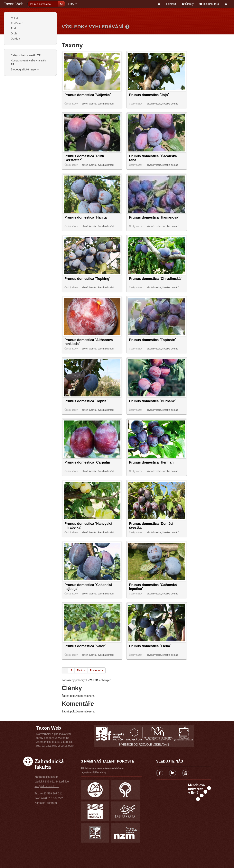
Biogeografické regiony (25, 69)
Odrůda (15, 39)
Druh (14, 33)
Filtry (73, 4)
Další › (81, 670)
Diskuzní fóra (209, 4)
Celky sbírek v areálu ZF (26, 55)
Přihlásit (171, 4)
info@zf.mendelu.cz (47, 786)
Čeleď (14, 18)
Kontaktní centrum (46, 803)
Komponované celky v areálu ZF (28, 62)
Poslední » (96, 670)
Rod (13, 28)
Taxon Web (14, 4)
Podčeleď (17, 23)
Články (188, 4)
